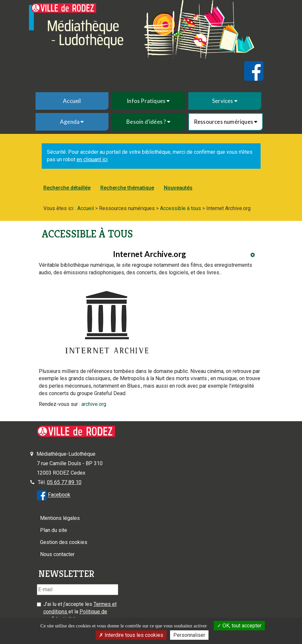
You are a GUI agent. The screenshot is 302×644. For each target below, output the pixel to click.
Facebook (59, 495)
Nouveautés (178, 188)
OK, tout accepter (239, 626)
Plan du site (54, 530)
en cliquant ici (92, 159)
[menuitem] (72, 101)
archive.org (94, 404)
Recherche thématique (127, 188)
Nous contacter (57, 554)
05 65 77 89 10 (64, 482)
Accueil (72, 101)
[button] (148, 101)
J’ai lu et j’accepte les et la (80, 612)
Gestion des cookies (64, 542)
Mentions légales (60, 518)
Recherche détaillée (67, 188)
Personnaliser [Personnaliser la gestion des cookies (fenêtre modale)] (189, 635)
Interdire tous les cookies (131, 635)
